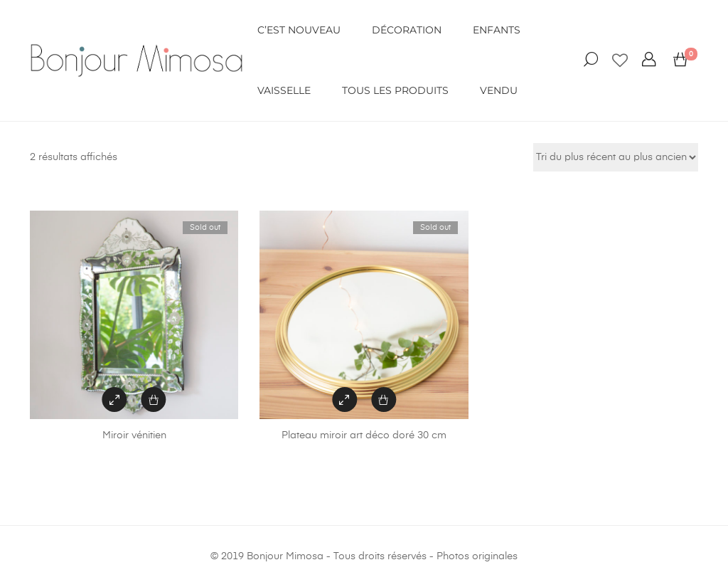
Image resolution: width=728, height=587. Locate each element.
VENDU (499, 90)
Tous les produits (395, 90)
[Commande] (616, 157)
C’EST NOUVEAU (299, 30)
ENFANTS (497, 30)
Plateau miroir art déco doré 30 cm (364, 435)
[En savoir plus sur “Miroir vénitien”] (154, 400)
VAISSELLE (284, 90)
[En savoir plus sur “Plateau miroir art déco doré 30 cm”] (384, 400)
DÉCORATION (407, 30)
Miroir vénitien (134, 435)
